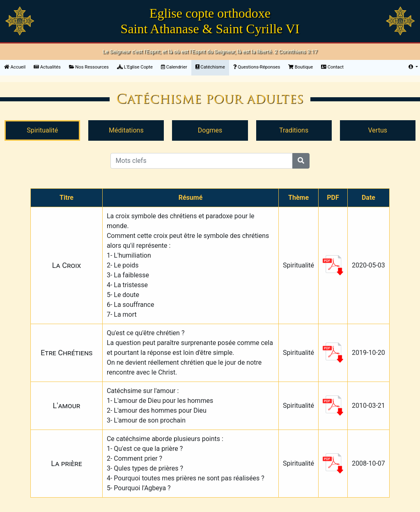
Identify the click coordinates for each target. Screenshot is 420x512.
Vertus (378, 130)
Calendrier (174, 67)
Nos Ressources (89, 67)
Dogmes (210, 130)
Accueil (17, 67)
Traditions (294, 130)
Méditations (126, 130)
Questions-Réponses (257, 67)
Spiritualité (42, 130)
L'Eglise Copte (135, 67)
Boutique (301, 67)
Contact (332, 67)
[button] (413, 67)
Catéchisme (210, 67)
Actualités (47, 67)
